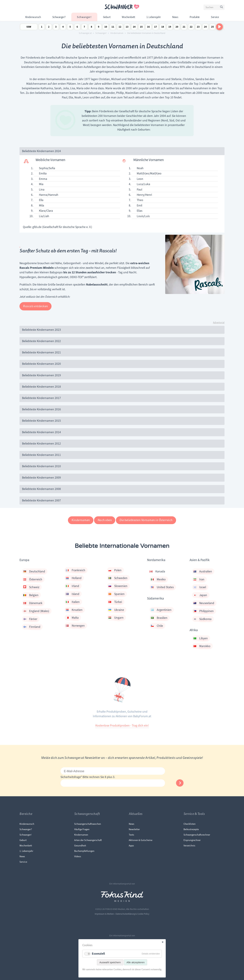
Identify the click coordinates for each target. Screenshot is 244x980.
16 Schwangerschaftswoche (148, 28)
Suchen (222, 8)
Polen (115, 570)
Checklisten (190, 824)
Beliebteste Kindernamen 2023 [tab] (41, 330)
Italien (73, 602)
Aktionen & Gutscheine (141, 840)
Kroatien (74, 610)
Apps (131, 846)
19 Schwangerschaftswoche (170, 28)
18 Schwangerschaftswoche (163, 28)
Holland (74, 578)
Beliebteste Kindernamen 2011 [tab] (41, 455)
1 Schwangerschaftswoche (42, 28)
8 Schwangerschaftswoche (91, 28)
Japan (200, 595)
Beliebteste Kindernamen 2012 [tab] (41, 444)
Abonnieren (180, 783)
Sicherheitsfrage (72, 777)
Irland (73, 586)
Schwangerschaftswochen (88, 824)
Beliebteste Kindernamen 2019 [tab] (41, 375)
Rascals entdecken (35, 306)
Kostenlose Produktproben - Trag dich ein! (122, 725)
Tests (131, 835)
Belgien (31, 595)
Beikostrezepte (191, 829)
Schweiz (31, 587)
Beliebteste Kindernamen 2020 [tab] (41, 364)
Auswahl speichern (110, 962)
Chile (157, 626)
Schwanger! (84, 17)
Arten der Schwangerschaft (88, 840)
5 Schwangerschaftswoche (70, 28)
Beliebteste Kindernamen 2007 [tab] (41, 500)
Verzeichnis (189, 846)
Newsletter (134, 829)
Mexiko (158, 579)
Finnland (32, 627)
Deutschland (34, 571)
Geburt (107, 17)
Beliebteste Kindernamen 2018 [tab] (41, 387)
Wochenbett (128, 17)
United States (162, 587)
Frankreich (76, 570)
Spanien (116, 594)
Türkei (115, 602)
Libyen (201, 638)
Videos (78, 856)
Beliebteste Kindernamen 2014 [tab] (41, 432)
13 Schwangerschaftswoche (127, 28)
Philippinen (204, 611)
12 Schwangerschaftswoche (120, 28)
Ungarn (116, 618)
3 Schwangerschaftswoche (56, 28)
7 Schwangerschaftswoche (84, 28)
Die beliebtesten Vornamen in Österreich (146, 520)
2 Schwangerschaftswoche (49, 28)
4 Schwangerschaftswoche (63, 28)
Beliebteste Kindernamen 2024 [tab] (41, 151)
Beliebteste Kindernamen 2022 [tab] (41, 341)
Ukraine (116, 610)
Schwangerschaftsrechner (197, 835)
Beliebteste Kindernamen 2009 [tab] (41, 478)
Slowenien (118, 586)
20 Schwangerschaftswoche (177, 28)
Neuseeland (204, 603)
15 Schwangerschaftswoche (141, 28)
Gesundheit (80, 846)
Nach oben (105, 520)
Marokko (202, 646)
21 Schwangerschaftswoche (184, 28)
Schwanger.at (85, 33)
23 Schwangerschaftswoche (198, 28)
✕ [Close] (163, 942)
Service (215, 17)
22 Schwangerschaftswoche (191, 28)
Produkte (195, 17)
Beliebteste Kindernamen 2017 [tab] (41, 398)
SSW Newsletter (29, 28)
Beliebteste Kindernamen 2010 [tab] (41, 466)
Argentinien (161, 610)
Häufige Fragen (82, 829)
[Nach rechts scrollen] (219, 27)
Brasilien (159, 618)
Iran (199, 579)
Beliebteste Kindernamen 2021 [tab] (41, 352)
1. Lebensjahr (154, 17)
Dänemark (33, 603)
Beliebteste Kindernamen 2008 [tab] (41, 489)
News (175, 17)
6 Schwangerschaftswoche (77, 28)
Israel (200, 587)
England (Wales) (36, 611)
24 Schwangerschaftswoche (205, 28)
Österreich (33, 579)
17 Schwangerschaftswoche (156, 28)
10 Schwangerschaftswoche (106, 28)
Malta (72, 618)
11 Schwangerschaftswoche (113, 28)
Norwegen (75, 626)
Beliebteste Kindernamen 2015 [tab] (41, 421)
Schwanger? (59, 17)
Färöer (30, 619)
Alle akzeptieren (136, 962)
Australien (203, 571)
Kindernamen (117, 33)
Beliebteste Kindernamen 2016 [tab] (41, 409)
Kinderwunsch (33, 17)
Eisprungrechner (192, 840)
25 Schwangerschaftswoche (212, 28)
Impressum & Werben (104, 914)
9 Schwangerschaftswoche (99, 28)
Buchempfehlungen (84, 851)
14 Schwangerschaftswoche (134, 28)
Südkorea (202, 619)
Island (73, 594)
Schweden (118, 578)
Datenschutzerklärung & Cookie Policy (132, 914)
